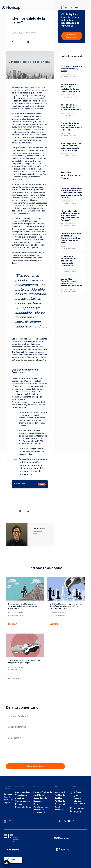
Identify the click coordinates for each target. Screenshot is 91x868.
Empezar (7, 793)
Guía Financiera (38, 806)
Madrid (75, 804)
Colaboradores (22, 800)
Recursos (42, 484)
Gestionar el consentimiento (6, 864)
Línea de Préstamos (72, 36)
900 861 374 (79, 791)
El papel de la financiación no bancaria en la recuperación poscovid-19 (68, 261)
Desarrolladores (22, 806)
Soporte (7, 802)
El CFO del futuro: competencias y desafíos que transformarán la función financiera (64, 606)
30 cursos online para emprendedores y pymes (71, 69)
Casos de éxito (38, 797)
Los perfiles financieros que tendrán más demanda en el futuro (72, 282)
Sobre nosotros (22, 791)
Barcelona (76, 801)
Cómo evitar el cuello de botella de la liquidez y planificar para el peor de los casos (71, 238)
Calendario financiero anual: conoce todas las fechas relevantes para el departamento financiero (72, 193)
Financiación (66, 133)
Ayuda (14, 32)
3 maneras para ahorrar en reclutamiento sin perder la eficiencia (70, 88)
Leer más (13, 623)
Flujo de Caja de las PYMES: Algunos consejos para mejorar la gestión (72, 126)
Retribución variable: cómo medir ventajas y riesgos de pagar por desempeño (22, 606)
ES (5, 820)
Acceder (7, 796)
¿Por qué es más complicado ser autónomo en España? (72, 107)
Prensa (18, 803)
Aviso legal (57, 791)
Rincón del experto (68, 154)
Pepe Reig (39, 529)
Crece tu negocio (67, 75)
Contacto (8, 799)
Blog (34, 803)
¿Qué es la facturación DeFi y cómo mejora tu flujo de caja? (23, 661)
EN (10, 820)
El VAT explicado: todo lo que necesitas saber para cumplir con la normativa (71, 147)
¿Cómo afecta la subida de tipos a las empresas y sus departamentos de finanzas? (71, 215)
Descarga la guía (72, 326)
